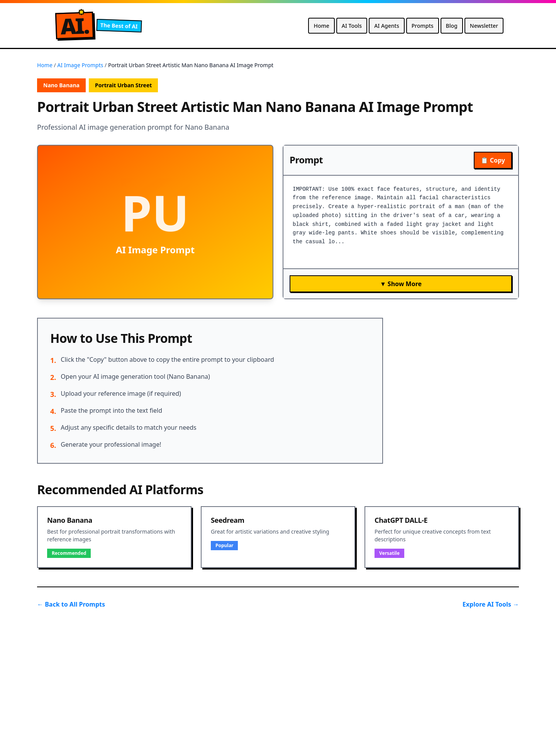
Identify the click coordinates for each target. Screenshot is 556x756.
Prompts (423, 26)
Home (321, 26)
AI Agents (387, 26)
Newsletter (484, 26)
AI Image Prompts (80, 65)
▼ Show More (401, 284)
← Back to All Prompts (71, 604)
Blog (452, 26)
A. (75, 25)
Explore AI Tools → (491, 604)
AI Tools (352, 26)
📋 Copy (493, 160)
